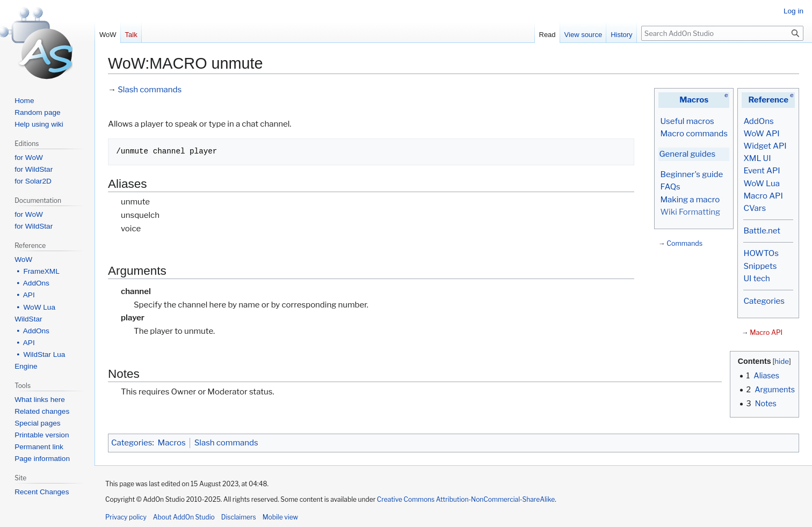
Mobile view (280, 517)
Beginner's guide (691, 174)
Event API (762, 171)
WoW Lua (762, 184)
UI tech (756, 279)
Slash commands (150, 90)
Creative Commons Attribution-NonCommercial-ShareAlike (466, 499)
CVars (755, 208)
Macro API (763, 196)
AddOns (758, 121)
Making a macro (690, 200)
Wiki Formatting (690, 212)
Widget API (765, 146)
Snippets (760, 266)
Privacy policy (126, 517)
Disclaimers (239, 517)
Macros (694, 100)
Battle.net (762, 231)
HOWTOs (761, 253)
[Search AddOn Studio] (722, 33)
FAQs (670, 187)
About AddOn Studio (184, 517)
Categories (764, 301)
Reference (768, 100)
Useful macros (687, 121)
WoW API (761, 134)
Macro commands (694, 134)
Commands (684, 243)
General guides (687, 154)
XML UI (757, 158)
